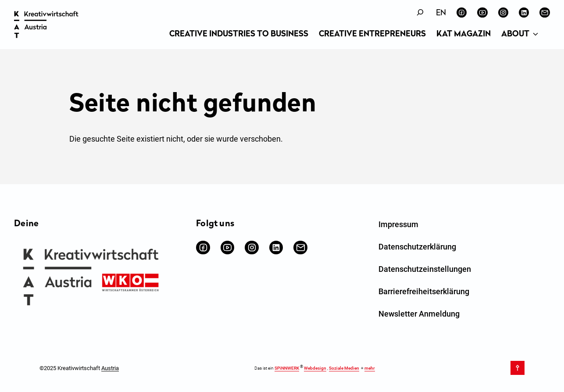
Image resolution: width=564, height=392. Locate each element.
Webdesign (315, 369)
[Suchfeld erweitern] (420, 12)
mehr (370, 369)
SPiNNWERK (287, 369)
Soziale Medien (344, 369)
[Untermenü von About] (535, 35)
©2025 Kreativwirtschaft (79, 368)
